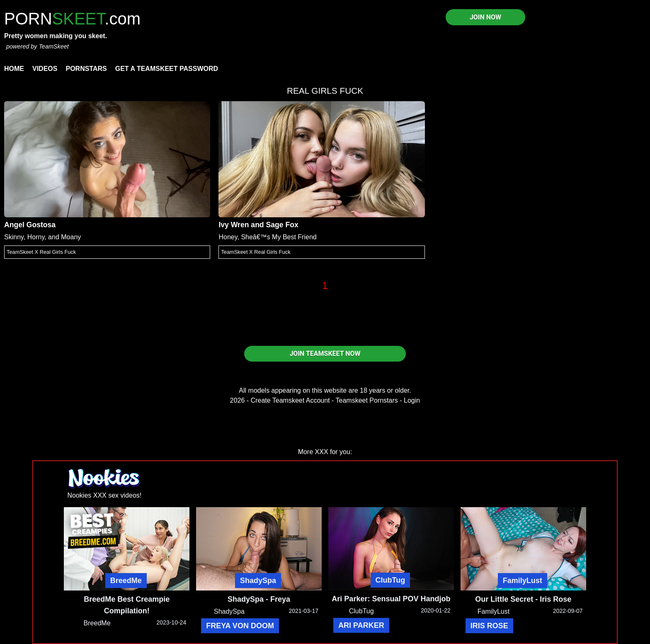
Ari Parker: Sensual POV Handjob (391, 599)
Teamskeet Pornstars (367, 400)
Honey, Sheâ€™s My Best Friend (267, 237)
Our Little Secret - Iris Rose (523, 599)
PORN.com (72, 19)
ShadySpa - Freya (259, 599)
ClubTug (390, 580)
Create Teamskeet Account (290, 400)
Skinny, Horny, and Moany (42, 237)
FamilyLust (523, 581)
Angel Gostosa (30, 225)
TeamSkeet (53, 46)
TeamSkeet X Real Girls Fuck (41, 252)
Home (14, 69)
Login (412, 400)
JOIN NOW (485, 17)
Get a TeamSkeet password (167, 69)
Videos (45, 69)
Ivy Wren (234, 225)
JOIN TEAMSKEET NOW (325, 354)
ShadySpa (258, 581)
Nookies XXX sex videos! (105, 495)
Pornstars (86, 69)
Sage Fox (282, 225)
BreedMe (126, 581)
